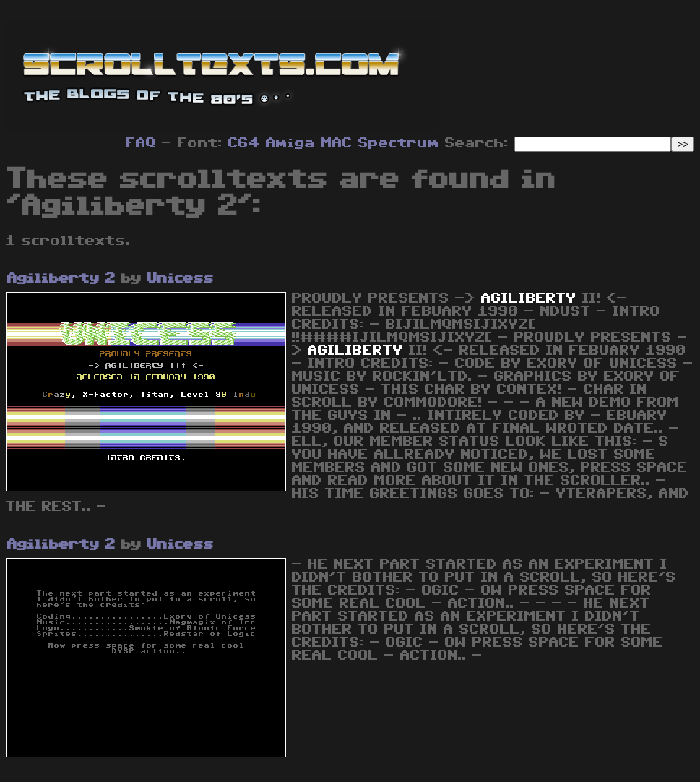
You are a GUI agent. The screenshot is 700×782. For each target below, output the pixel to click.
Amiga (290, 143)
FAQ (141, 143)
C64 (244, 143)
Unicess (181, 278)
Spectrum (399, 143)
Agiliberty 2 (61, 278)
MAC (337, 143)
